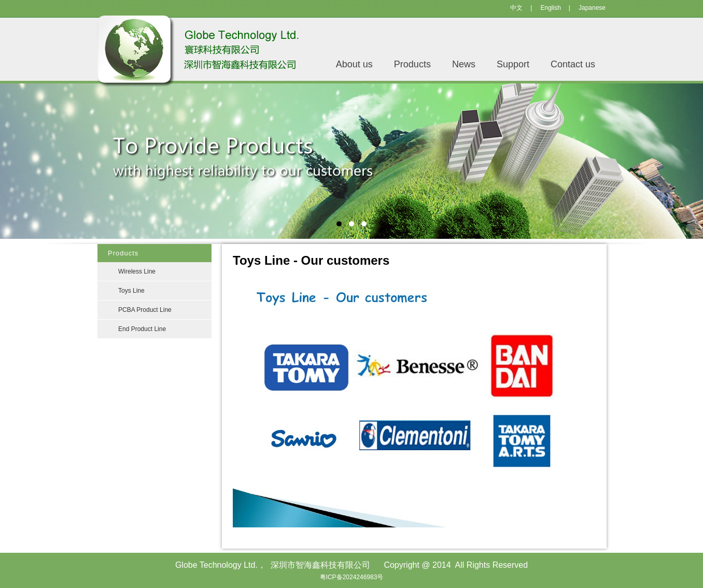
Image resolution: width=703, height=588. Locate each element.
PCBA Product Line (145, 310)
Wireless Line (137, 271)
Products (412, 64)
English (550, 8)
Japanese (592, 8)
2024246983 (360, 577)
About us (354, 64)
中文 (516, 8)
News (464, 64)
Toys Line (131, 291)
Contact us (573, 64)
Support (513, 64)
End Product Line (142, 329)
